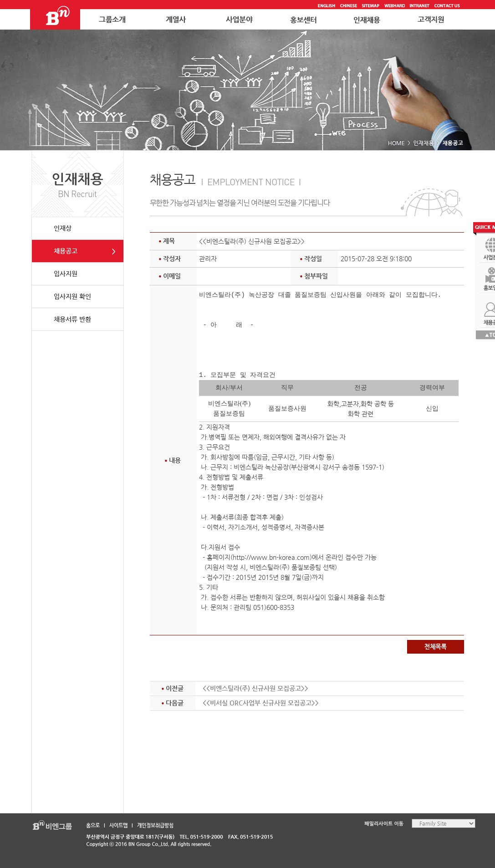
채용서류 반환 (72, 319)
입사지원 (66, 274)
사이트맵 (118, 825)
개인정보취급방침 (155, 825)
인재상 (63, 228)
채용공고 (66, 251)
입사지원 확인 (72, 296)
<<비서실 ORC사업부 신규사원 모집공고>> (261, 703)
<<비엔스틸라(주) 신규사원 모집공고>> (255, 688)
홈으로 (93, 825)
